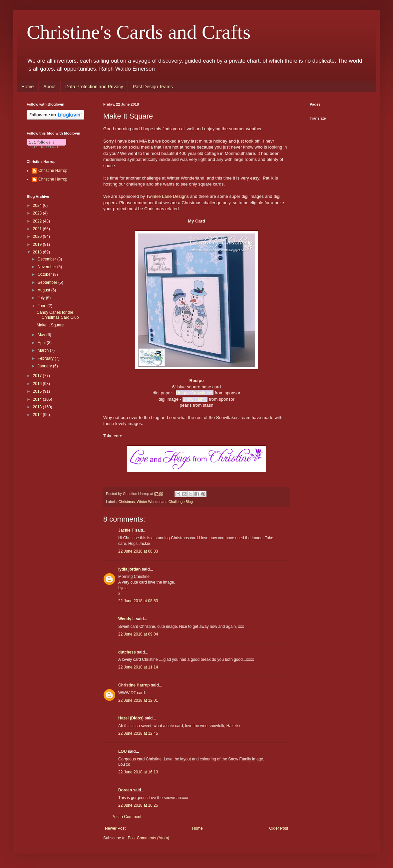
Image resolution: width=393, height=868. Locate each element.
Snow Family (195, 399)
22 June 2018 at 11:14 (138, 667)
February (46, 358)
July (42, 298)
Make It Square (50, 325)
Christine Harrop (134, 685)
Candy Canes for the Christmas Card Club (58, 315)
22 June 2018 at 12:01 (138, 700)
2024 (38, 206)
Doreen (125, 790)
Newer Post (115, 828)
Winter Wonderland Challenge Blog (165, 502)
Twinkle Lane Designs (168, 196)
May (42, 335)
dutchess (127, 652)
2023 (38, 213)
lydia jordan (129, 569)
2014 (38, 399)
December (47, 259)
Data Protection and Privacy (94, 87)
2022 (38, 221)
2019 (38, 244)
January (45, 366)
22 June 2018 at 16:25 (138, 805)
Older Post (279, 828)
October (45, 274)
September (48, 282)
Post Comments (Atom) (148, 838)
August (44, 290)
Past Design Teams (153, 87)
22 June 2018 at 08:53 (138, 601)
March (44, 350)
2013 (38, 407)
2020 (38, 236)
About (49, 87)
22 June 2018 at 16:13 (138, 772)
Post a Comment (126, 817)
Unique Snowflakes (195, 393)
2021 (38, 229)
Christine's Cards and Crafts (139, 32)
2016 (38, 384)
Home (27, 87)
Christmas (127, 502)
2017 (38, 376)
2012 (38, 415)
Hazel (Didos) (131, 718)
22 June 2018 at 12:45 (138, 733)
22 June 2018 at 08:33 (138, 551)
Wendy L (127, 619)
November (47, 267)
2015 (38, 391)
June (42, 306)
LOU (122, 751)
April (42, 343)
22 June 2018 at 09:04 (138, 634)
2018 (38, 252)
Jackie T (126, 530)
